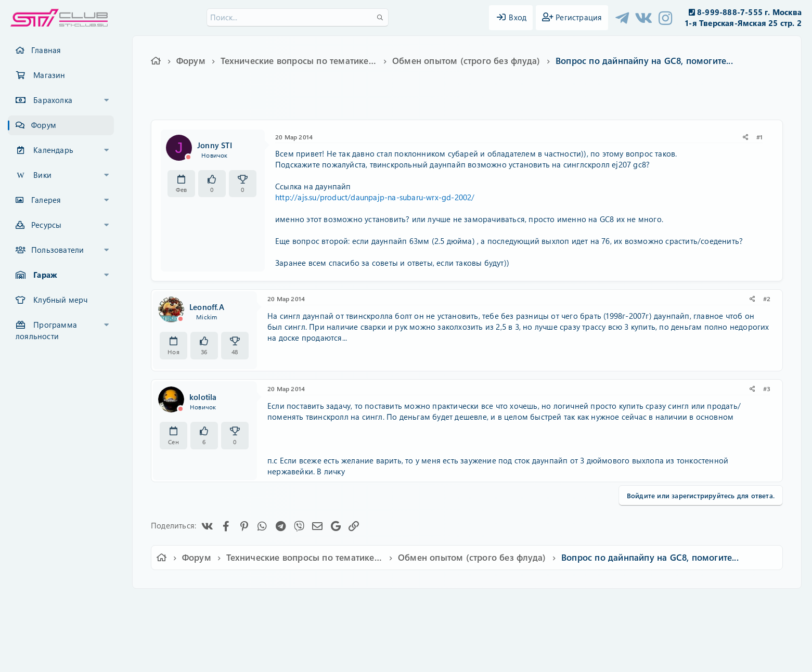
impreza (562, 102)
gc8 (537, 102)
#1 (759, 137)
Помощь (555, 604)
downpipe (484, 102)
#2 (767, 299)
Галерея (46, 200)
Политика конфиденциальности (477, 604)
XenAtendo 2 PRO (366, 642)
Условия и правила (382, 604)
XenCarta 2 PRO (366, 634)
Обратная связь (314, 604)
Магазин (49, 75)
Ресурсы (46, 225)
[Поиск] (298, 17)
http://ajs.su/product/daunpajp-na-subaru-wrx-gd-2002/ (375, 197)
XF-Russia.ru (47, 625)
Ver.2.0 (205, 604)
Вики (42, 175)
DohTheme (433, 658)
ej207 (514, 102)
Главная (46, 50)
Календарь (53, 150)
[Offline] (188, 157)
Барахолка (53, 100)
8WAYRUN (454, 634)
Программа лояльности (46, 330)
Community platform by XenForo (406, 618)
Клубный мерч (60, 300)
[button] (107, 100)
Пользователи (57, 250)
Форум (44, 125)
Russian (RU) (254, 604)
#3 (767, 389)
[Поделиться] (746, 137)
